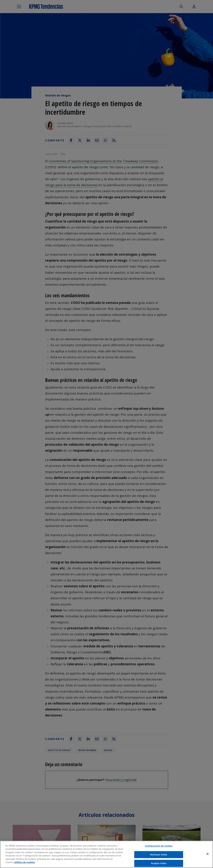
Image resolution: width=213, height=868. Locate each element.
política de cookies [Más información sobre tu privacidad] (25, 862)
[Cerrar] (208, 854)
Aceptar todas (159, 863)
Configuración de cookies (159, 846)
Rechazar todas (159, 855)
